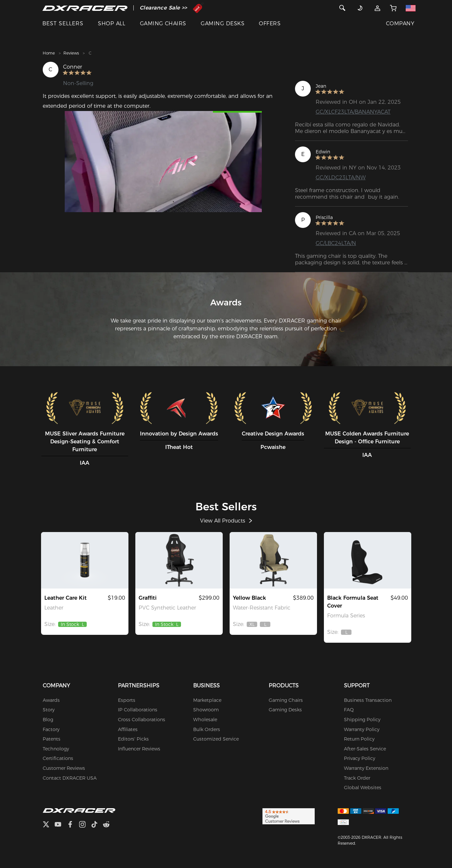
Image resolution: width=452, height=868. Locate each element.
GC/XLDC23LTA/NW (341, 178)
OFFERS (270, 23)
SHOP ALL (112, 23)
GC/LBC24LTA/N (336, 243)
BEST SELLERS (63, 23)
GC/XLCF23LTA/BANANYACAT (353, 112)
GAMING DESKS (223, 23)
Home (49, 53)
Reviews (71, 53)
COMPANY (400, 23)
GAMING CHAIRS (163, 23)
